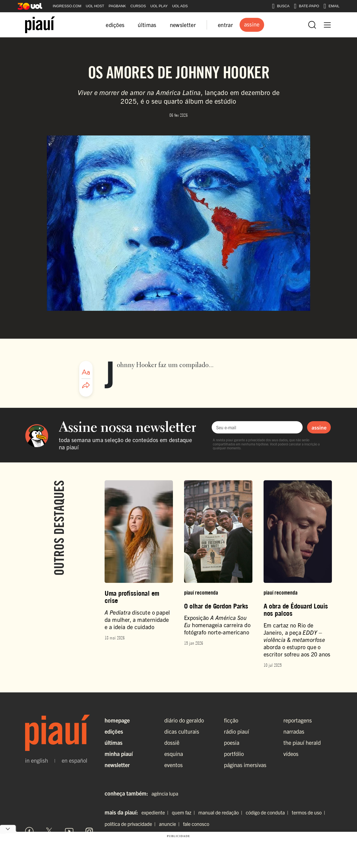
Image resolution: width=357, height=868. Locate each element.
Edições (114, 731)
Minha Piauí (119, 754)
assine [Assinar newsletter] (319, 427)
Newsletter (117, 765)
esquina (174, 754)
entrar (225, 25)
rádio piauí (237, 731)
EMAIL (331, 6)
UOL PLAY (159, 6)
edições (115, 25)
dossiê (172, 742)
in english (37, 760)
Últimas (114, 742)
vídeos (291, 754)
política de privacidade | (131, 824)
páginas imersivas (245, 765)
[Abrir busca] (312, 25)
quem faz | (184, 812)
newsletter (183, 25)
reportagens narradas (298, 726)
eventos (173, 765)
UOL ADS (180, 6)
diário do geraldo (184, 720)
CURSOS (138, 6)
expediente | (156, 812)
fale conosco (196, 824)
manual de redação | (221, 812)
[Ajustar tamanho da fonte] (86, 372)
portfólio (234, 754)
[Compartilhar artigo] (86, 385)
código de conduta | (268, 812)
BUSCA (281, 6)
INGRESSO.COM (67, 6)
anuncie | (170, 824)
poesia (232, 742)
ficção (231, 720)
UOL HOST (95, 6)
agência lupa (165, 793)
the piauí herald (302, 742)
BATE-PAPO (307, 6)
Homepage (117, 720)
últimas (147, 25)
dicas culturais (182, 731)
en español (74, 760)
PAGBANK (117, 6)
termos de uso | (310, 812)
